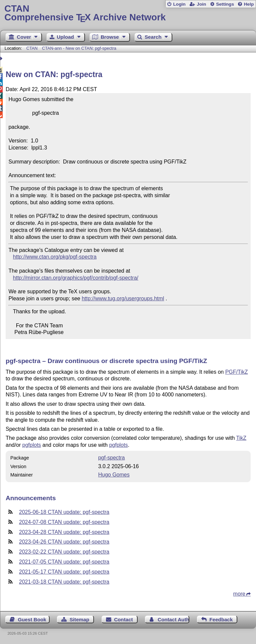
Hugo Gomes (114, 475)
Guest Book (32, 619)
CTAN (32, 48)
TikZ (241, 438)
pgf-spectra (111, 458)
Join (201, 4)
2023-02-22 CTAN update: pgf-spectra (64, 552)
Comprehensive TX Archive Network (128, 13)
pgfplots (32, 445)
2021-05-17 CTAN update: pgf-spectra (64, 572)
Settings (225, 4)
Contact (123, 619)
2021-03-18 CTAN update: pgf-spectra (64, 582)
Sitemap (79, 619)
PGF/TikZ (237, 372)
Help (249, 4)
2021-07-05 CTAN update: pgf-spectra (64, 562)
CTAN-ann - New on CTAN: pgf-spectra (79, 48)
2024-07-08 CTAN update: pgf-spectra (64, 522)
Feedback (221, 619)
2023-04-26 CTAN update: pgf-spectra (64, 542)
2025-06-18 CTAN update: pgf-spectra (64, 512)
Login (179, 4)
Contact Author (173, 619)
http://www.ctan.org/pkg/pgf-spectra (55, 257)
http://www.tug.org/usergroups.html (123, 298)
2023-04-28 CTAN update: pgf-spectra (64, 532)
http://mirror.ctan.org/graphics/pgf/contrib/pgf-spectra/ (76, 278)
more (239, 594)
